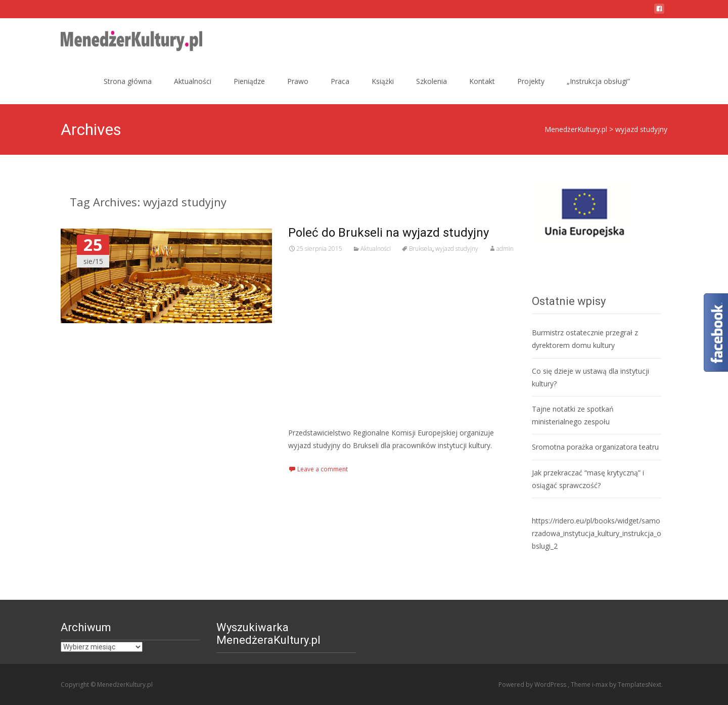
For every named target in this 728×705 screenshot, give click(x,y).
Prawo (298, 81)
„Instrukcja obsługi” (598, 81)
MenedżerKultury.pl (576, 129)
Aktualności (193, 81)
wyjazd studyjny (457, 249)
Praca (340, 81)
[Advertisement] (402, 340)
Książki (383, 81)
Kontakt (482, 81)
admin (505, 249)
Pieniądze (249, 81)
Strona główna (128, 81)
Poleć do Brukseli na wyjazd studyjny (389, 233)
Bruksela (421, 249)
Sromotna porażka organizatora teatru (595, 447)
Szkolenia (431, 81)
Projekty (531, 81)
